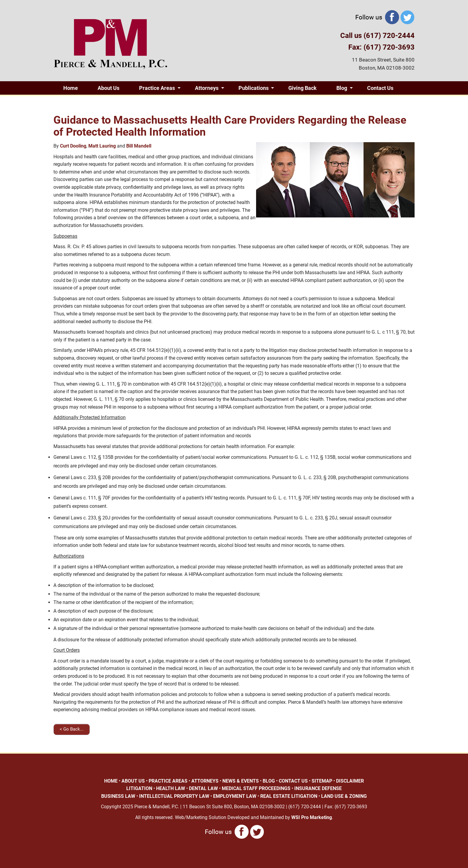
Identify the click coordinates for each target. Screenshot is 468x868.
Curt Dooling (73, 146)
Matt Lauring (102, 146)
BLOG (269, 781)
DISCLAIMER (350, 781)
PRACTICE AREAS (168, 781)
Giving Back (302, 88)
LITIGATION (139, 788)
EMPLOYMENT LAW (235, 796)
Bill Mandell (139, 146)
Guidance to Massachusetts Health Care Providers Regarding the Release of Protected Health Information (230, 126)
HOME (111, 781)
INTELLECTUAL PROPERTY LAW (174, 796)
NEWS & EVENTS (241, 781)
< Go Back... (72, 729)
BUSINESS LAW (118, 796)
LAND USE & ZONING (344, 796)
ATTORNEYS (205, 781)
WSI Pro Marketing (312, 817)
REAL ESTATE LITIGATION (289, 796)
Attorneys (207, 88)
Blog (342, 88)
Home (71, 88)
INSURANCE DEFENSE (318, 788)
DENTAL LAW (203, 788)
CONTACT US (293, 781)
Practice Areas (157, 88)
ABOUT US (133, 781)
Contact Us (380, 88)
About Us (108, 88)
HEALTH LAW (171, 788)
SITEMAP (322, 781)
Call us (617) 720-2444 (377, 36)
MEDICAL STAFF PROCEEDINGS (256, 788)
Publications (254, 88)
